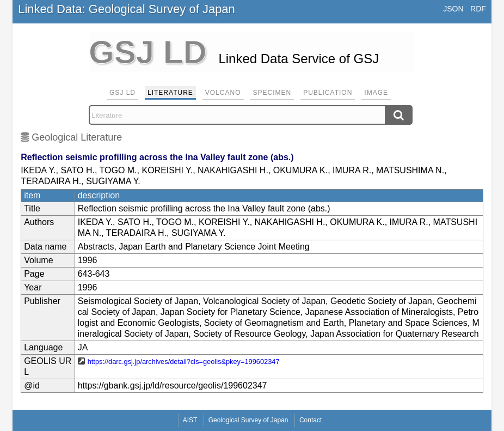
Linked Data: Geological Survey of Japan (127, 9)
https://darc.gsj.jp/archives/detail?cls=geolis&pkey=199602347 (184, 362)
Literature (170, 93)
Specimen (272, 93)
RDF (478, 9)
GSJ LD (122, 93)
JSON (453, 9)
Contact (311, 420)
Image (376, 93)
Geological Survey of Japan (248, 420)
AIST (190, 420)
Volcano (223, 93)
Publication (328, 93)
